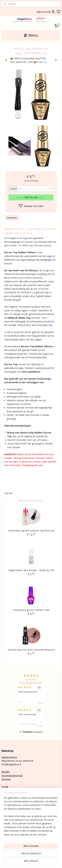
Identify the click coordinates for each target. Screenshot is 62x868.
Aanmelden (10, 814)
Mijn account (46, 12)
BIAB (4, 822)
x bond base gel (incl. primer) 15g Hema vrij (31, 530)
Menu (31, 35)
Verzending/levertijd (12, 776)
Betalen (6, 772)
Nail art (5, 833)
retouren (6, 779)
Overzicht (12, 218)
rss (56, 862)
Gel (3, 829)
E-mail (5, 787)
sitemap (49, 862)
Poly (4, 826)
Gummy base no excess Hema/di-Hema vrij (31, 650)
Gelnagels (7, 837)
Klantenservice (9, 757)
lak (6, 829)
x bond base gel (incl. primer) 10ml (31, 610)
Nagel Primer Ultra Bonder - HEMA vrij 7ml (31, 570)
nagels (11, 822)
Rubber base (8, 840)
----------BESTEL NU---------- (31, 197)
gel (8, 826)
